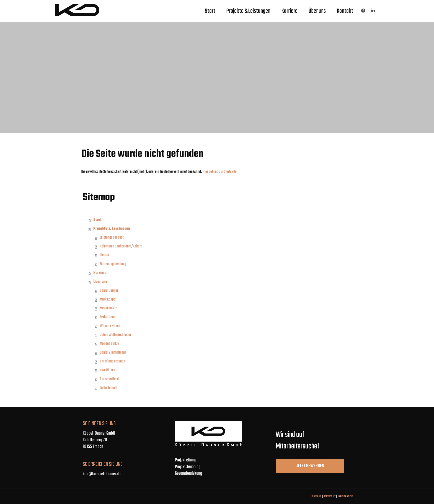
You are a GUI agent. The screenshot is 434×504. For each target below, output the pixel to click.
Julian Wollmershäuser (116, 335)
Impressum (316, 496)
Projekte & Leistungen (248, 11)
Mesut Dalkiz (108, 308)
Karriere (290, 11)
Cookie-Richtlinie (345, 496)
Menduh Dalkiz (110, 344)
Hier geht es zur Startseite (219, 172)
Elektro (104, 255)
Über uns (317, 11)
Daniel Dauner (109, 291)
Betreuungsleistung (113, 264)
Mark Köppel (108, 300)
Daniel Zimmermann (113, 353)
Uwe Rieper (107, 370)
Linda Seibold (109, 388)
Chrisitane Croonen (113, 361)
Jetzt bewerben (310, 466)
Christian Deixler (111, 379)
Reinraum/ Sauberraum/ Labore (121, 246)
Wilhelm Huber (110, 326)
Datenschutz (330, 496)
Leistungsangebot (112, 238)
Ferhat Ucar (107, 317)
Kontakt (345, 11)
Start (210, 11)
